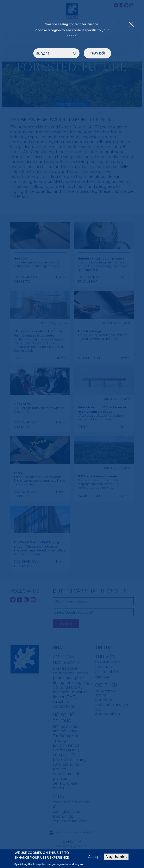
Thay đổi (97, 53)
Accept (95, 858)
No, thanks (116, 858)
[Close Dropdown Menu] (131, 25)
